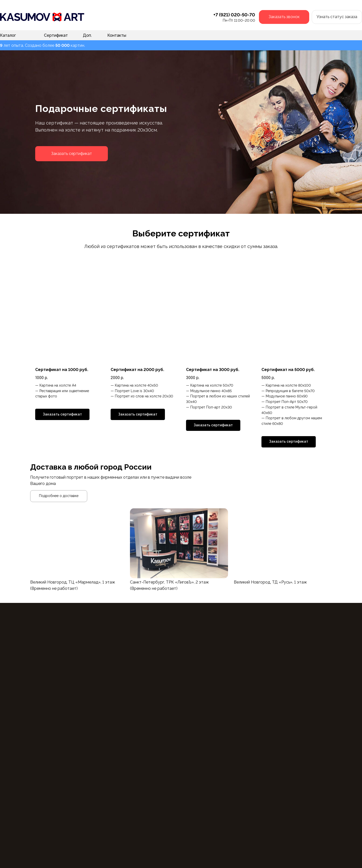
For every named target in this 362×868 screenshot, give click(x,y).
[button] (284, 17)
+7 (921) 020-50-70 (234, 15)
